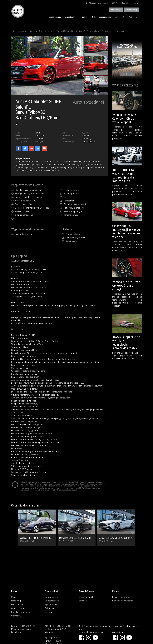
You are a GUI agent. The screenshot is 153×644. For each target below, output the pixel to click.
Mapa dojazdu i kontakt (97, 3)
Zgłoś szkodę (131, 10)
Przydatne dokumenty (123, 601)
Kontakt (85, 17)
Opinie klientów (18, 608)
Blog (138, 17)
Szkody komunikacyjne (102, 17)
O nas (14, 597)
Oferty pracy (17, 605)
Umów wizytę (116, 10)
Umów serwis (51, 597)
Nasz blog (16, 601)
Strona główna (20, 31)
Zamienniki (84, 601)
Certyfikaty (16, 616)
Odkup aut (50, 608)
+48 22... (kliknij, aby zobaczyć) (125, 3)
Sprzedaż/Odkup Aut (123, 17)
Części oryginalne (87, 597)
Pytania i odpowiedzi (122, 597)
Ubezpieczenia (55, 17)
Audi (52, 31)
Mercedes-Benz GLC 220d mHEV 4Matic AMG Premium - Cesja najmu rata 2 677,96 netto (77, 538)
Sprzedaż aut (51, 605)
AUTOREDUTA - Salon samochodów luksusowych (18, 11)
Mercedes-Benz (71, 17)
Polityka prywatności (21, 612)
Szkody (48, 612)
